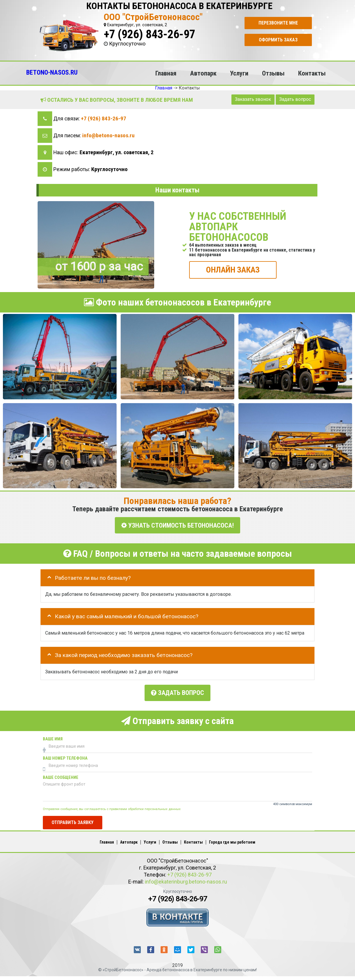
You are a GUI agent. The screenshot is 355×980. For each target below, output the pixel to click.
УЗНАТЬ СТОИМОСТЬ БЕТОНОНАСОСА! (177, 525)
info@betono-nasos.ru (108, 135)
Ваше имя (53, 738)
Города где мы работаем (232, 841)
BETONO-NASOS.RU (52, 72)
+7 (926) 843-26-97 (150, 34)
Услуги (239, 73)
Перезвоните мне (278, 23)
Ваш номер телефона (65, 757)
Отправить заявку (73, 821)
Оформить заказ (278, 40)
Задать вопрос (295, 99)
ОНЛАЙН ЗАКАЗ (233, 269)
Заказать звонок (253, 99)
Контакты (312, 73)
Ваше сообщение (61, 776)
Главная (166, 73)
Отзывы (273, 73)
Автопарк (203, 73)
